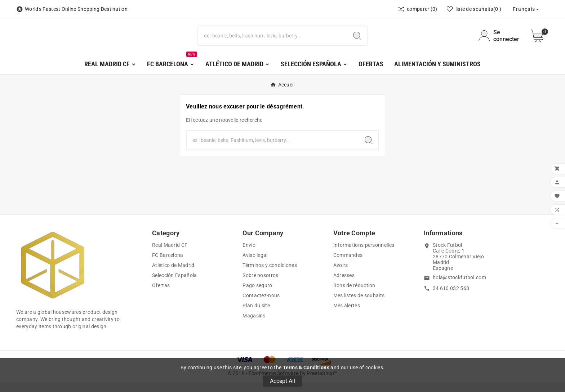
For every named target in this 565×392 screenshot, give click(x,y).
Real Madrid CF (170, 255)
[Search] (357, 41)
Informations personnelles (364, 255)
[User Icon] (500, 41)
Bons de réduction (354, 295)
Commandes (348, 265)
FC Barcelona (168, 265)
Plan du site (256, 315)
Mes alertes (347, 315)
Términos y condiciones (270, 275)
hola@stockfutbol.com (459, 287)
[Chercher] (273, 41)
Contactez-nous (261, 305)
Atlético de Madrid (173, 275)
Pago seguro (257, 295)
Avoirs (341, 275)
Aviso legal (255, 265)
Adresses (344, 285)
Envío (249, 255)
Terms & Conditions (306, 367)
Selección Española (174, 285)
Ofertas (161, 295)
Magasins (254, 325)
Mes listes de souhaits (359, 305)
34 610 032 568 (451, 298)
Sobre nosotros (260, 285)
